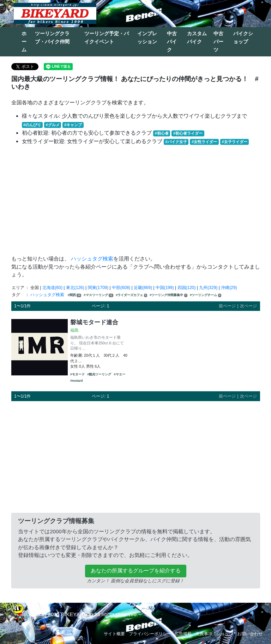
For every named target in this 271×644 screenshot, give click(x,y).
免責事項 (204, 634)
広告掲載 (183, 634)
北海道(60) (52, 288)
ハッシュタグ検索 (92, 259)
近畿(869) (143, 288)
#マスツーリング (99, 295)
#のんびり (32, 125)
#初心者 (162, 133)
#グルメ (52, 125)
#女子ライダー (234, 142)
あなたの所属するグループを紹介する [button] (136, 571)
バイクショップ (243, 38)
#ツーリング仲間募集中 (168, 295)
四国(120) (187, 288)
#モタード (77, 374)
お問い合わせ (250, 634)
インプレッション (147, 38)
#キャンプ (73, 125)
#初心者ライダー (188, 133)
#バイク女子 (176, 142)
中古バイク (172, 42)
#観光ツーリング (99, 374)
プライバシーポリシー (150, 634)
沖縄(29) (229, 288)
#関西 (74, 295)
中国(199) (165, 288)
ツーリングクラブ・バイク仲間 (52, 38)
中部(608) (121, 288)
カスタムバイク (197, 38)
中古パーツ (218, 42)
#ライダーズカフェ (131, 295)
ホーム (24, 42)
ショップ (225, 634)
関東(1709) (98, 288)
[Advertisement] (136, 200)
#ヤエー (120, 374)
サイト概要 (114, 634)
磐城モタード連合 (94, 322)
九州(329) (208, 288)
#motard (77, 381)
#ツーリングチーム (206, 295)
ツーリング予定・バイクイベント (107, 38)
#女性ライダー (204, 142)
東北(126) (75, 288)
